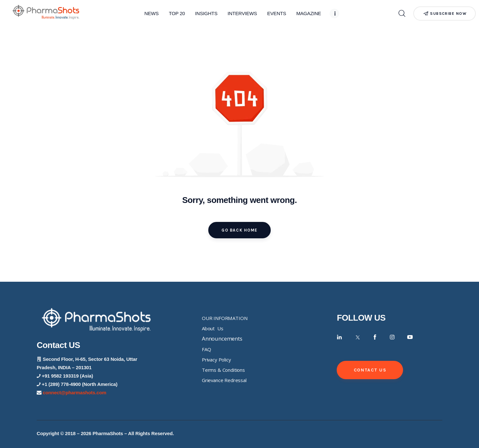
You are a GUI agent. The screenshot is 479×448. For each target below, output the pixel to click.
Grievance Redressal (224, 380)
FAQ (207, 349)
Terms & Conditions (223, 370)
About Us (212, 328)
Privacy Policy (216, 360)
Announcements (222, 338)
